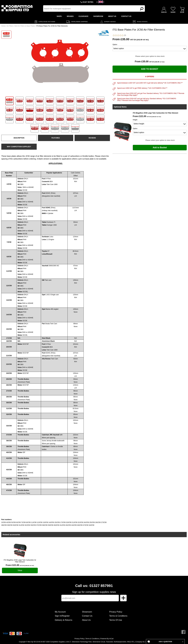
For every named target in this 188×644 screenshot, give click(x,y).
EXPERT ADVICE (110, 22)
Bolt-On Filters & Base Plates (25, 26)
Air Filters (10, 26)
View (20, 570)
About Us (86, 620)
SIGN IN (164, 12)
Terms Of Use (116, 620)
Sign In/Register (62, 616)
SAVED (173, 12)
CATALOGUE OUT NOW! (47, 22)
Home (3, 26)
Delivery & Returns (64, 620)
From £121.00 (20, 565)
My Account (60, 612)
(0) (119, 35)
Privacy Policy (116, 612)
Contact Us (87, 616)
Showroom (87, 612)
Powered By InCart (107, 639)
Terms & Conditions (118, 616)
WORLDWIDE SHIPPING (80, 22)
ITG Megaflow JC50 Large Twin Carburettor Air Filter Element (20, 561)
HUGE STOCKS (142, 22)
